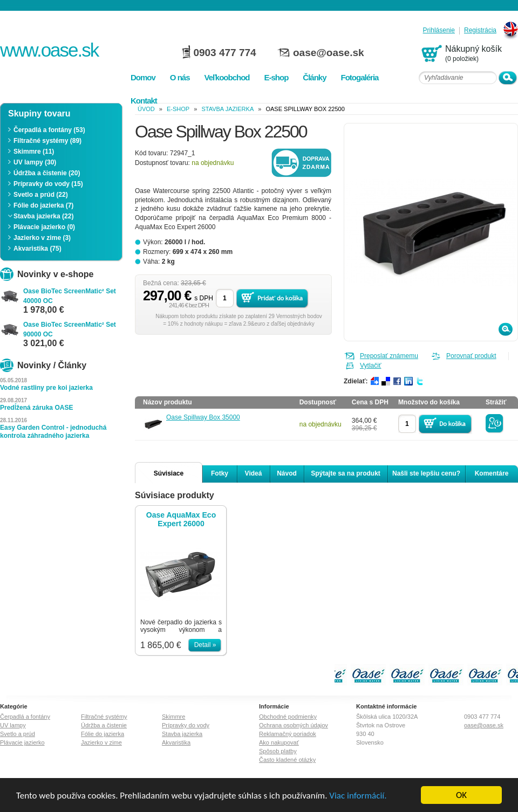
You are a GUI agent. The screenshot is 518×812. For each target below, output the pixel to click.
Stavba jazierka (227, 109)
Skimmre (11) (34, 152)
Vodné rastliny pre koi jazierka (46, 388)
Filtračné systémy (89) (47, 141)
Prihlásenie (439, 30)
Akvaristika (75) (38, 249)
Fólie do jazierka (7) (43, 205)
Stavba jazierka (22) (43, 216)
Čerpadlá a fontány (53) (49, 130)
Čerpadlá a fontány (25, 717)
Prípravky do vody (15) (48, 184)
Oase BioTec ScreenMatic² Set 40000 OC (70, 296)
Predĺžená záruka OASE (36, 408)
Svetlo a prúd (18, 734)
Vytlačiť (370, 366)
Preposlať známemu (389, 356)
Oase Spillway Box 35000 (203, 417)
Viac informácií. (358, 796)
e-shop (178, 109)
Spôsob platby (278, 751)
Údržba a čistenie (104, 725)
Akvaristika (176, 742)
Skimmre (173, 717)
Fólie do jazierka (103, 734)
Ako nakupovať (279, 742)
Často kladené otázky (287, 760)
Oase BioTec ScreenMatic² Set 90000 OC (70, 329)
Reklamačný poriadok (288, 734)
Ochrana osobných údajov (294, 725)
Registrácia (480, 30)
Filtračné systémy (104, 717)
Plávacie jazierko (22, 742)
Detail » (205, 645)
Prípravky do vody (186, 725)
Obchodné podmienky (288, 717)
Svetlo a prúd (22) (41, 195)
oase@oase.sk (329, 53)
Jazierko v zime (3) (42, 238)
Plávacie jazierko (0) (44, 227)
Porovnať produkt (471, 356)
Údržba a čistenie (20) (47, 173)
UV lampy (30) (35, 162)
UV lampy (13, 725)
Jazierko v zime (101, 742)
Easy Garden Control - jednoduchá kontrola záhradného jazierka (53, 432)
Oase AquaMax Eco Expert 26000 (181, 519)
